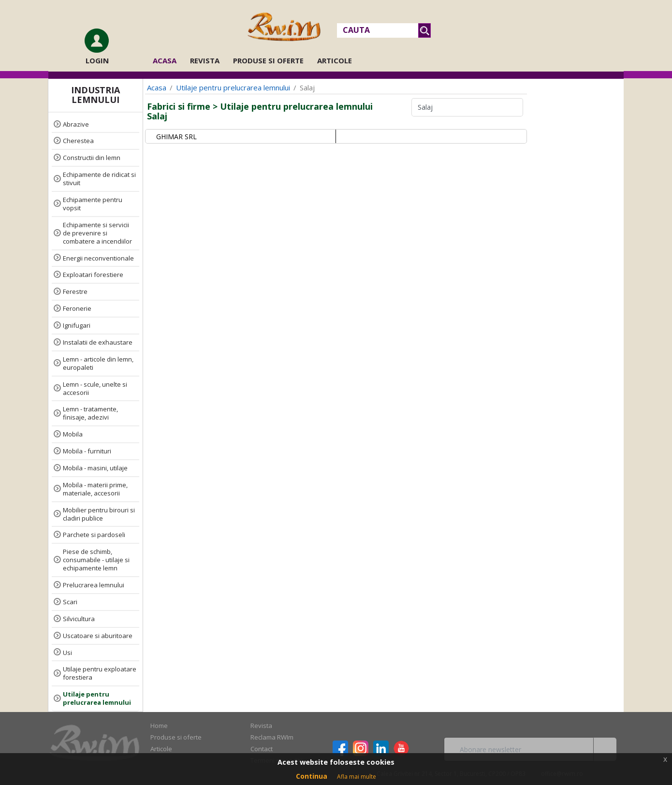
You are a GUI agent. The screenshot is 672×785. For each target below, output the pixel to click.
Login (97, 60)
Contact (262, 749)
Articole (335, 60)
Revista (205, 60)
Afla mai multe (357, 777)
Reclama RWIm (272, 737)
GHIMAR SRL (176, 137)
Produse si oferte (268, 60)
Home (159, 726)
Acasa (168, 60)
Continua (312, 776)
